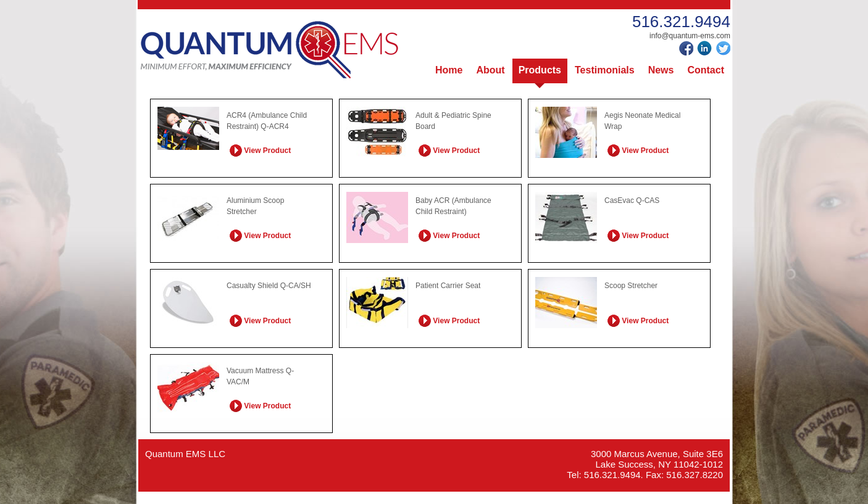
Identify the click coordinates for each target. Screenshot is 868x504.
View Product (260, 150)
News (661, 70)
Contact (706, 70)
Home (449, 70)
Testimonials (605, 70)
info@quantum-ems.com (690, 36)
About (490, 70)
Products (540, 70)
